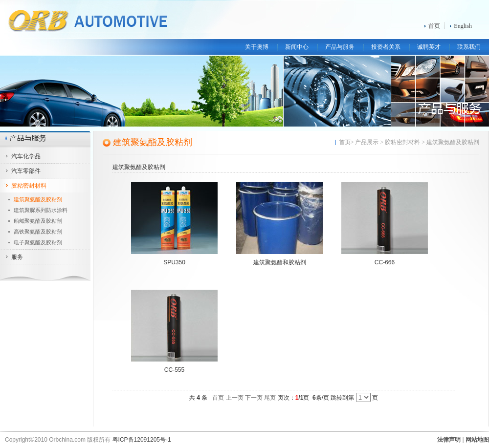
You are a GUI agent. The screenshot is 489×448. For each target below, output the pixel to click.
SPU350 (174, 262)
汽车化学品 (26, 156)
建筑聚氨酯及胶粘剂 (38, 199)
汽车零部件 (26, 171)
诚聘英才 (429, 47)
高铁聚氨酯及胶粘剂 (38, 232)
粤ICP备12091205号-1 (142, 440)
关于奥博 (257, 47)
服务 (17, 257)
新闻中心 (297, 47)
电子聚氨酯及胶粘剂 (38, 242)
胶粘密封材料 (29, 186)
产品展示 (367, 142)
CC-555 (174, 370)
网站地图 (477, 440)
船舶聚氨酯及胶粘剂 (38, 221)
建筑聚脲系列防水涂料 (41, 210)
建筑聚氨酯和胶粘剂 (280, 262)
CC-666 (385, 262)
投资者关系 (386, 47)
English (463, 26)
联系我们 (469, 47)
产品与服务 (340, 47)
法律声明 (449, 440)
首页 (434, 26)
